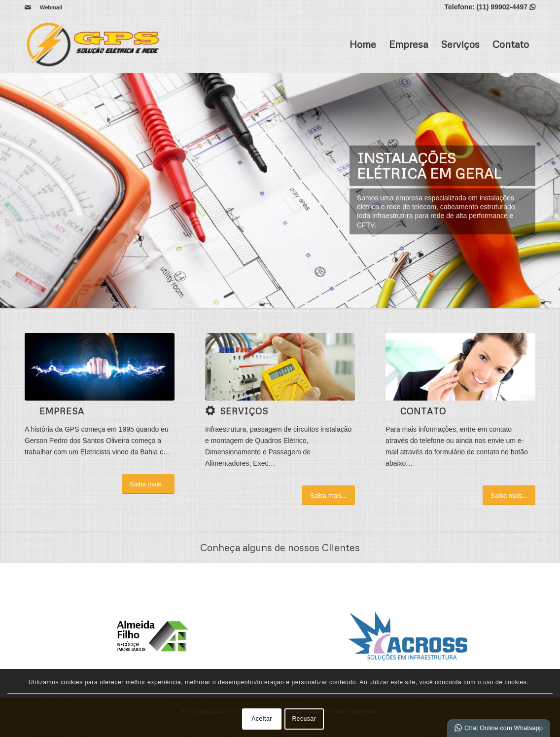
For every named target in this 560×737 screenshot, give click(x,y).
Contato (511, 44)
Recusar (304, 719)
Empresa (408, 44)
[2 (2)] (100, 367)
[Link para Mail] (28, 7)
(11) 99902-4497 (502, 7)
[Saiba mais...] (148, 484)
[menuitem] (49, 7)
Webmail (51, 7)
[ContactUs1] (460, 367)
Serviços (460, 44)
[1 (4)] (280, 367)
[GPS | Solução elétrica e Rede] (96, 44)
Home (363, 44)
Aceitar (262, 719)
